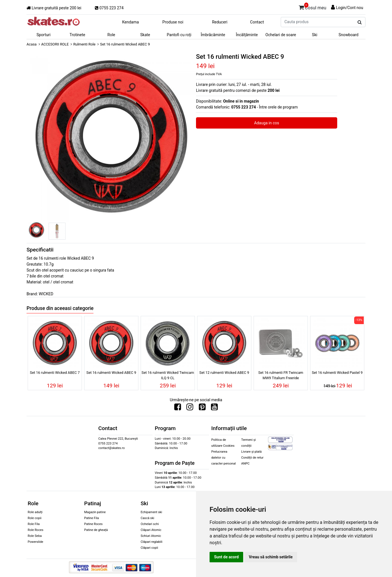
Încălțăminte (247, 35)
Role (111, 35)
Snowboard (349, 35)
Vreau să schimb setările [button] (271, 557)
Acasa (32, 44)
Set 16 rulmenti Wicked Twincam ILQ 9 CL (168, 375)
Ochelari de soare (281, 35)
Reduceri (220, 22)
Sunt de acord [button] (226, 557)
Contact (257, 22)
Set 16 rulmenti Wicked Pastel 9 (337, 373)
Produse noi (173, 22)
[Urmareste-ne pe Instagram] (190, 408)
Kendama (130, 22)
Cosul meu (313, 7)
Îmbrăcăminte (213, 35)
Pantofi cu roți (179, 35)
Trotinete (77, 35)
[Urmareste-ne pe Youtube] (214, 408)
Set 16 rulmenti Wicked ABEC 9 (111, 373)
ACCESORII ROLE (55, 44)
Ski (315, 35)
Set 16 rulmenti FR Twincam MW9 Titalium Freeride (281, 375)
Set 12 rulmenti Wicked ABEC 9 (224, 373)
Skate (145, 35)
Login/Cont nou (349, 8)
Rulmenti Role (84, 44)
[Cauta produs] (360, 22)
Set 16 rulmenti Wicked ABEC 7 (55, 373)
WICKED (46, 294)
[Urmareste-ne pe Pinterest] (202, 408)
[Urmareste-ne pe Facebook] (178, 408)
